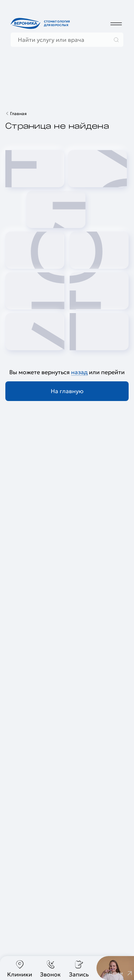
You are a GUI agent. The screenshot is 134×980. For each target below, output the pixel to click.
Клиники (20, 969)
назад (79, 372)
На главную (67, 391)
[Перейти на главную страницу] (41, 23)
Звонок (50, 969)
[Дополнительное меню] (116, 23)
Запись (79, 969)
